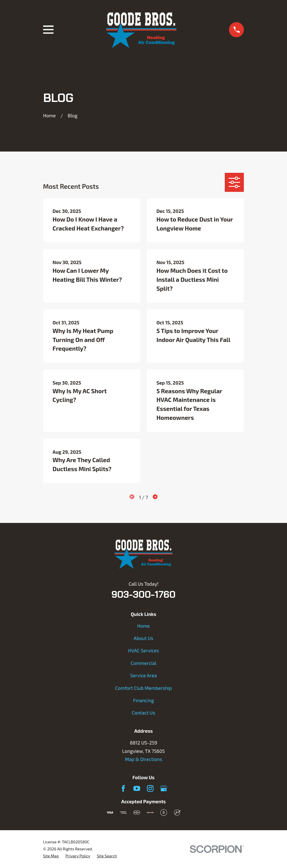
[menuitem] (51, 856)
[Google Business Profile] (164, 788)
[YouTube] (137, 788)
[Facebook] (123, 788)
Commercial (143, 663)
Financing (143, 700)
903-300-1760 (143, 594)
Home (143, 626)
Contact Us (143, 713)
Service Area (143, 675)
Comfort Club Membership (143, 688)
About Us (143, 638)
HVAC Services (143, 650)
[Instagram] (150, 788)
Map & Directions (143, 759)
